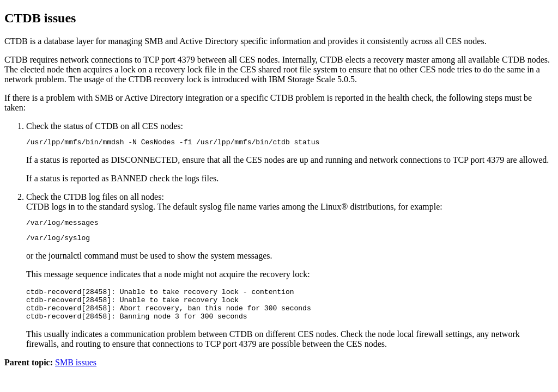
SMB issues (76, 374)
